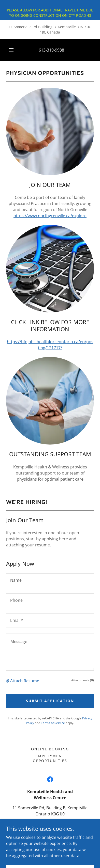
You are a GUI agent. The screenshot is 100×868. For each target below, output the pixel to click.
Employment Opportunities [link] (50, 758)
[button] (11, 50)
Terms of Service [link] (53, 723)
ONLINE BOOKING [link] (50, 749)
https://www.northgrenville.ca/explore (50, 216)
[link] (50, 779)
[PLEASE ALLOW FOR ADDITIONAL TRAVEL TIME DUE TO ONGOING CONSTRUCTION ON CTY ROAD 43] (50, 10)
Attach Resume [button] (25, 681)
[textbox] (50, 580)
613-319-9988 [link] (51, 50)
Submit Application (50, 701)
